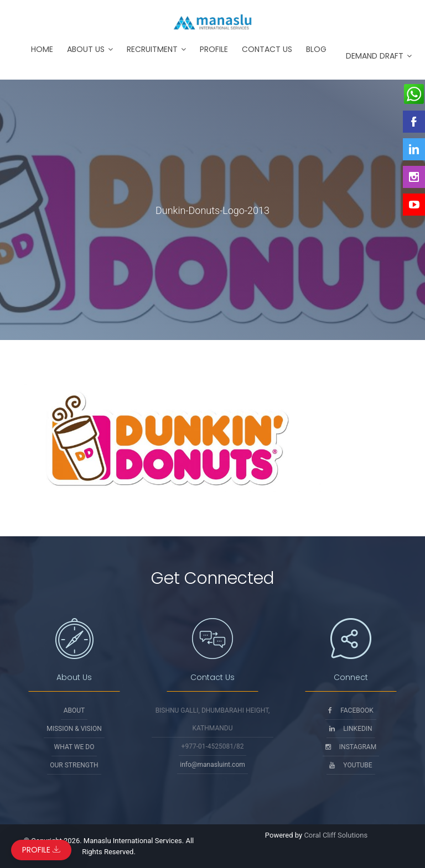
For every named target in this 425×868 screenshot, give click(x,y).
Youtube (351, 765)
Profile (214, 49)
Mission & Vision (74, 729)
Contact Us (267, 49)
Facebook (351, 710)
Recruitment (152, 49)
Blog (316, 49)
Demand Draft (375, 56)
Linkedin (351, 729)
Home (42, 49)
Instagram (351, 747)
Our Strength (74, 765)
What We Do (74, 747)
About (74, 710)
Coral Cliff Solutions (336, 835)
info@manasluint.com (212, 765)
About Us (86, 49)
